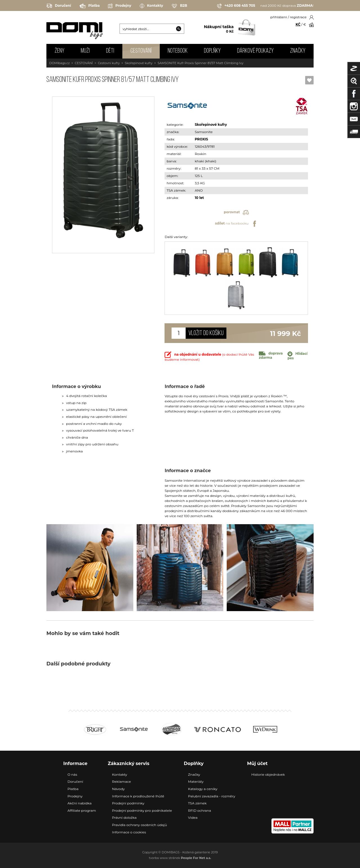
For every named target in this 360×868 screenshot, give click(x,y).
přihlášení (279, 17)
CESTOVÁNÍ (141, 51)
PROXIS (201, 139)
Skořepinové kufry (139, 63)
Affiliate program (82, 810)
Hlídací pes (297, 356)
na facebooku (236, 224)
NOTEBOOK (178, 51)
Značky (298, 51)
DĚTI (110, 51)
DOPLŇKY (212, 51)
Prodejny (120, 6)
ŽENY (59, 51)
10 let (199, 198)
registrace (298, 17)
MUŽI (85, 51)
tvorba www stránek (180, 858)
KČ (298, 24)
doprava (271, 355)
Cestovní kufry (109, 63)
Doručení (59, 6)
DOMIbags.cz (59, 63)
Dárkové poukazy (255, 51)
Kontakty (151, 6)
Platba (90, 6)
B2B (179, 6)
